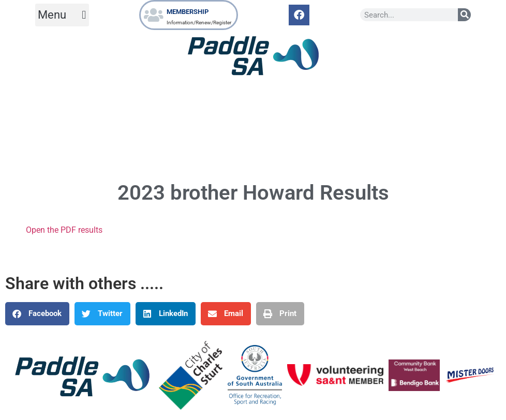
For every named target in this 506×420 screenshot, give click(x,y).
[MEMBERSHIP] (154, 15)
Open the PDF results (64, 230)
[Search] (464, 15)
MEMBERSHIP (188, 12)
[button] (62, 15)
